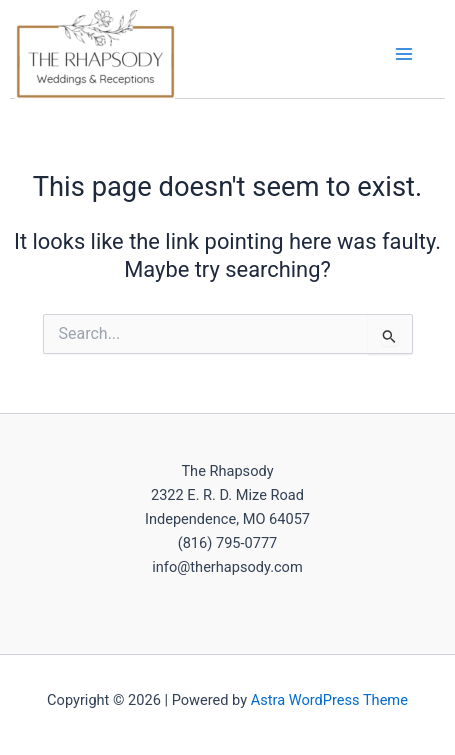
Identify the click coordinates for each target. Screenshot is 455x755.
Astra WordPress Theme (329, 700)
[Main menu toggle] (404, 54)
